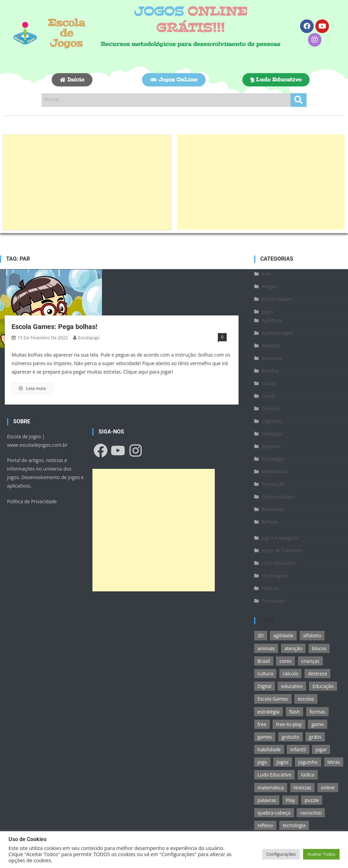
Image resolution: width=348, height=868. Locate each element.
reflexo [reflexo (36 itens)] (265, 825)
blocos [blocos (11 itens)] (319, 648)
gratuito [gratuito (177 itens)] (291, 737)
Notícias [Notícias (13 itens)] (302, 788)
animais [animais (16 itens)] (266, 648)
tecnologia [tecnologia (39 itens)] (294, 825)
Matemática (275, 471)
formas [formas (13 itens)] (317, 712)
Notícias (271, 588)
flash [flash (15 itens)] (294, 712)
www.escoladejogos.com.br (37, 445)
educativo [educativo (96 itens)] (292, 686)
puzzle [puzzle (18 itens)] (312, 800)
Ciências (271, 408)
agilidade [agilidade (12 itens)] (283, 635)
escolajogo (89, 338)
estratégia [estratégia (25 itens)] (269, 712)
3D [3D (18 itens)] (261, 635)
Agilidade (272, 320)
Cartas (269, 396)
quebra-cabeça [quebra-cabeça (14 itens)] (274, 813)
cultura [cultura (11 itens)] (265, 674)
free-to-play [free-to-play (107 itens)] (289, 724)
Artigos (269, 286)
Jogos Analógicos (280, 538)
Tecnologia (274, 601)
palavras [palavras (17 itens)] (267, 800)
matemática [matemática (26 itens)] (271, 788)
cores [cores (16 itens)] (285, 661)
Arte (266, 274)
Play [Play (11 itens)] (290, 800)
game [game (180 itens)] (317, 724)
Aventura (272, 358)
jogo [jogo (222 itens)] (262, 762)
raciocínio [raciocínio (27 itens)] (311, 813)
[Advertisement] (87, 182)
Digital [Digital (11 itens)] (265, 686)
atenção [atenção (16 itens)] (293, 648)
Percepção (273, 484)
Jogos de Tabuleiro (282, 550)
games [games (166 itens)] (265, 737)
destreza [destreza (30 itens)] (317, 674)
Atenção (271, 346)
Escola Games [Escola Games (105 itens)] (273, 699)
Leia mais (32, 388)
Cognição (272, 421)
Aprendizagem (278, 333)
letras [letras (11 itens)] (334, 762)
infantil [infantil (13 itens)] (298, 749)
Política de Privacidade (32, 501)
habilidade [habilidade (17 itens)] (269, 749)
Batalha (270, 371)
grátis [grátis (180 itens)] (315, 737)
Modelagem (275, 576)
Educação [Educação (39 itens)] (323, 686)
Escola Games (277, 299)
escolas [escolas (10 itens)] (306, 699)
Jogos (268, 312)
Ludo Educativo (279, 563)
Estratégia (273, 459)
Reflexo (270, 522)
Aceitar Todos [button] (321, 854)
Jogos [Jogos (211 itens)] (283, 762)
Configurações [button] (281, 854)
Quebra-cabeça (279, 497)
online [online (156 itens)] (328, 788)
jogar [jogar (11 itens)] (321, 749)
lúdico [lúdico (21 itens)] (308, 775)
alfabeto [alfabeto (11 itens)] (312, 635)
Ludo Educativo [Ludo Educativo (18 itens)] (275, 775)
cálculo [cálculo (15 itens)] (290, 674)
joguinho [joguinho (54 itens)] (308, 762)
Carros (269, 383)
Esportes (271, 446)
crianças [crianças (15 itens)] (310, 661)
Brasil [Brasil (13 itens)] (264, 661)
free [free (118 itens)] (262, 724)
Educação (272, 434)
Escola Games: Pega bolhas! (54, 327)
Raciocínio (273, 509)
